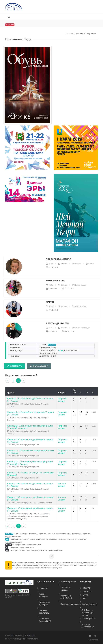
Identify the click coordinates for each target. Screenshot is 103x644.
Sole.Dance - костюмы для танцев (88, 612)
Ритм (60, 350)
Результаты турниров (44, 603)
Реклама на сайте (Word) (66, 597)
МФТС (85, 595)
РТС (84, 598)
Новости (44, 588)
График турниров (43, 595)
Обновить (15, 366)
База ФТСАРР (39, 366)
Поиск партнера (68, 582)
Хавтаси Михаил (62, 485)
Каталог (80, 34)
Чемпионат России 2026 (45, 620)
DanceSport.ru (89, 618)
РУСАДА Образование (88, 625)
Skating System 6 (89, 604)
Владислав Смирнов (59, 259)
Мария (50, 302)
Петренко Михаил (62, 400)
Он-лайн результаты (44, 612)
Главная (70, 34)
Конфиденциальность (71, 604)
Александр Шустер (57, 323)
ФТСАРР (87, 588)
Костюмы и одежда (65, 589)
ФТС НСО (87, 591)
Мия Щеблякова (56, 281)
